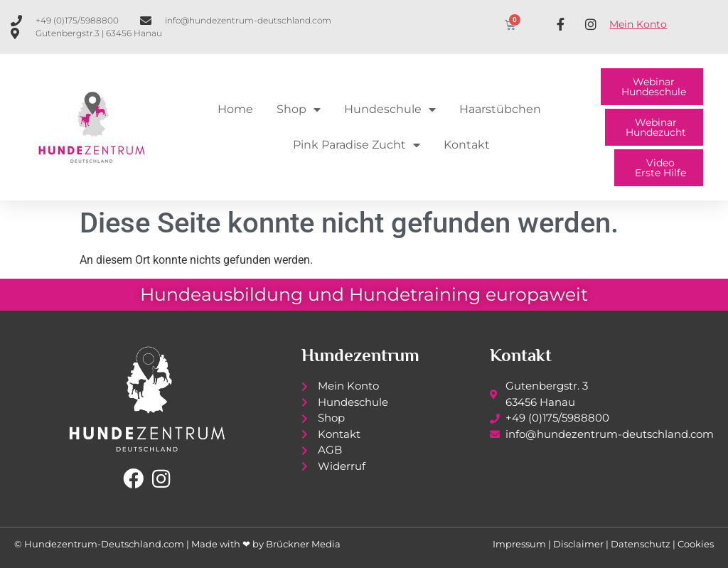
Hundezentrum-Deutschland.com (104, 544)
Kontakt (467, 145)
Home (235, 109)
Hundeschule (390, 109)
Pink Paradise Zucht (357, 145)
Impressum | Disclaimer (548, 544)
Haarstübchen (500, 109)
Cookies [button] (696, 544)
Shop (299, 109)
